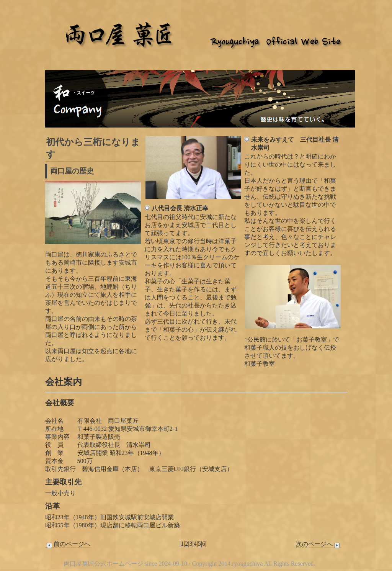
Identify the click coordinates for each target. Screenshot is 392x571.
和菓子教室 (260, 364)
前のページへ (68, 544)
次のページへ (318, 544)
